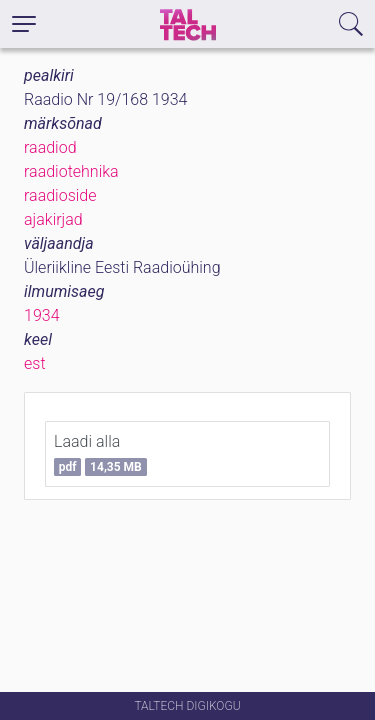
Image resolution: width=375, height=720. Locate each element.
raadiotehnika (71, 171)
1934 (42, 315)
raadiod (50, 147)
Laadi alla (100, 454)
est (35, 363)
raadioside (60, 195)
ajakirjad (53, 219)
